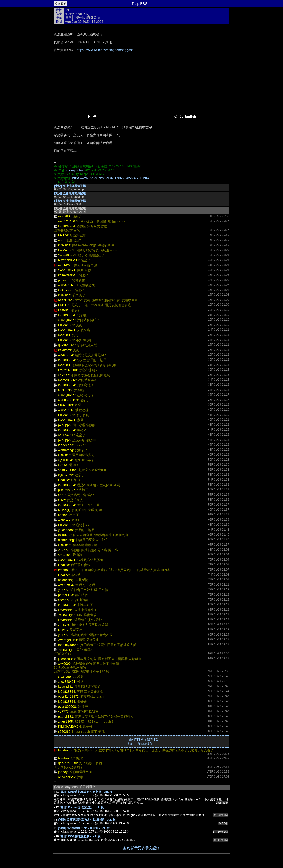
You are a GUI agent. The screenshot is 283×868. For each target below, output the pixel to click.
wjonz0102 (66, 285)
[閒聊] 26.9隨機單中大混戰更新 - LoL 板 (84, 828)
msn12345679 (68, 221)
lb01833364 (67, 226)
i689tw (63, 465)
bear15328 (66, 300)
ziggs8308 (65, 722)
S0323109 (65, 405)
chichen (64, 375)
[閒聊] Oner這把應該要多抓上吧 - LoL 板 (86, 792)
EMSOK (64, 305)
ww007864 (66, 585)
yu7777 (63, 550)
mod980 (64, 216)
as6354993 (66, 435)
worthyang (66, 450)
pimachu (64, 280)
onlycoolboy (67, 777)
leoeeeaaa (66, 445)
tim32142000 (67, 370)
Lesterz (63, 310)
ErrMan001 (66, 250)
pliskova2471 (67, 490)
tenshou (64, 570)
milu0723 (65, 535)
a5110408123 (68, 400)
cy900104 (65, 460)
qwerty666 (66, 345)
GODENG (65, 390)
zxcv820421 (67, 270)
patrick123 (66, 595)
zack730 (64, 625)
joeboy (63, 772)
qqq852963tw (68, 763)
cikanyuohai (73, 14)
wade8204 (66, 355)
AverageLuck (67, 640)
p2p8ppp (64, 425)
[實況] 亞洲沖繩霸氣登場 (70, 186)
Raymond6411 (69, 260)
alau (61, 240)
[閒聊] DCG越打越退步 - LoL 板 (80, 836)
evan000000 (67, 707)
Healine (64, 480)
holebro (63, 758)
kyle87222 (65, 475)
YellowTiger (66, 615)
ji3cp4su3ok (67, 659)
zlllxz (62, 500)
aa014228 (65, 265)
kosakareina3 (68, 275)
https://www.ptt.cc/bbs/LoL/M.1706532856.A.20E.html (111, 178)
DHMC (63, 630)
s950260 (64, 732)
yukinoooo (65, 530)
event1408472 (68, 697)
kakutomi (65, 350)
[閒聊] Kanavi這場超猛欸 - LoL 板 (82, 807)
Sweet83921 (67, 255)
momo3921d (67, 380)
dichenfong (66, 540)
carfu (62, 495)
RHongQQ (66, 510)
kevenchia (65, 610)
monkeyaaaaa (68, 645)
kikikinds (64, 245)
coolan (63, 515)
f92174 (63, 235)
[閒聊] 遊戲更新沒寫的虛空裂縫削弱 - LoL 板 (87, 820)
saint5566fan (67, 470)
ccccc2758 (66, 600)
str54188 (64, 555)
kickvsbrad (66, 290)
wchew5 (64, 520)
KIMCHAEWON (69, 727)
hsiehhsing (66, 580)
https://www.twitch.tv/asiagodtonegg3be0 (106, 50)
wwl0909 (64, 664)
